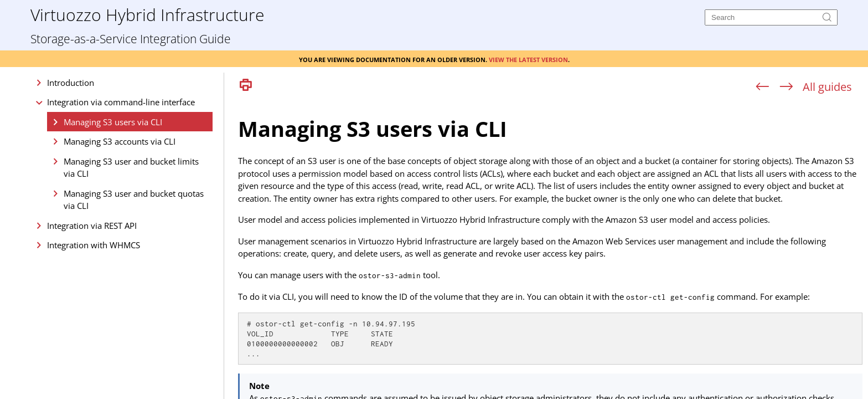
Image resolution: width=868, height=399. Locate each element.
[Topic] (550, 248)
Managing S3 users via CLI (113, 122)
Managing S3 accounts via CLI (120, 141)
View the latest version (528, 59)
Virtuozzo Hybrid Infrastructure (147, 14)
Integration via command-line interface (121, 102)
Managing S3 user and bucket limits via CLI (131, 168)
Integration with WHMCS (94, 245)
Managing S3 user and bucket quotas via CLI (134, 200)
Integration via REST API (92, 226)
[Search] (771, 17)
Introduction (71, 83)
